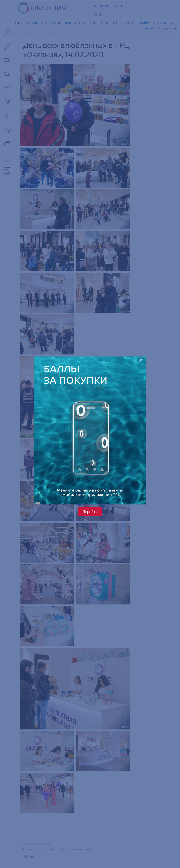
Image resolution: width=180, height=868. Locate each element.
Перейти (90, 512)
